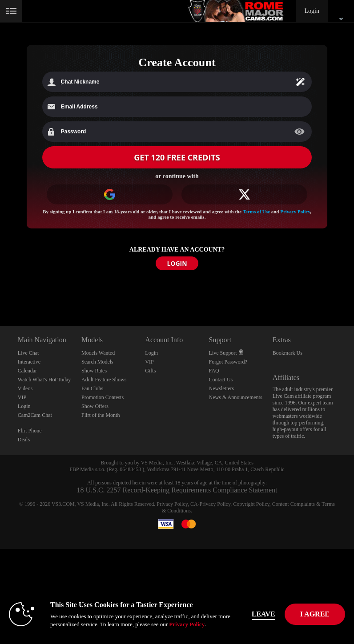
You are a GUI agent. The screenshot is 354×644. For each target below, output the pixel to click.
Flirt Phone (30, 431)
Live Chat (28, 353)
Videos (25, 388)
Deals (24, 440)
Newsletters (222, 388)
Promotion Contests (103, 397)
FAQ (214, 371)
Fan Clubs (92, 388)
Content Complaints (294, 504)
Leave (263, 614)
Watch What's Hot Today (44, 380)
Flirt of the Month (101, 415)
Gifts (150, 371)
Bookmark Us (288, 353)
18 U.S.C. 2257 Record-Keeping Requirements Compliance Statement (177, 490)
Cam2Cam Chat (35, 415)
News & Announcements (236, 397)
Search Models (97, 362)
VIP (22, 397)
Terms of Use (256, 212)
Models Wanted (98, 353)
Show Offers (95, 406)
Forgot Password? (228, 362)
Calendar (27, 371)
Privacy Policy (295, 212)
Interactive (29, 362)
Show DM (0, 293)
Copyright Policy (251, 504)
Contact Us (221, 380)
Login (312, 11)
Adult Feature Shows (104, 380)
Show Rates (94, 371)
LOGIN (177, 263)
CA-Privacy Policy (210, 504)
